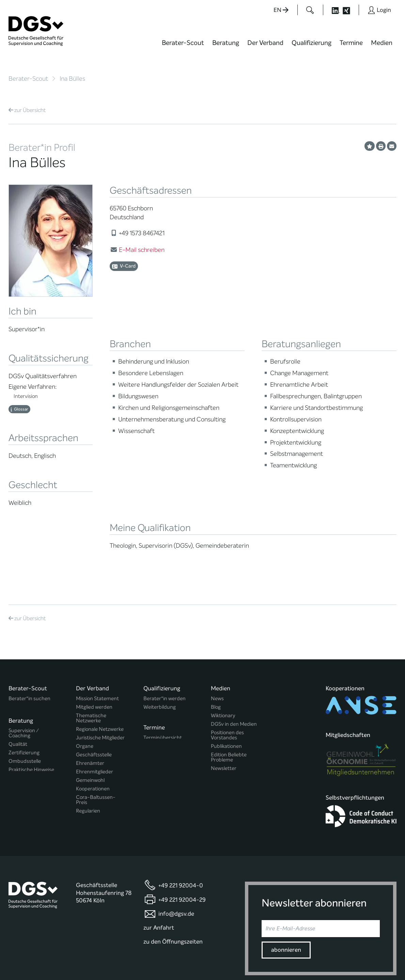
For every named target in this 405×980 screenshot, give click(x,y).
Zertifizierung (24, 679)
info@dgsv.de (176, 847)
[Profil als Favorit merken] (370, 146)
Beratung (226, 43)
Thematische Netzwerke (91, 646)
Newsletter (224, 697)
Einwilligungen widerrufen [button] (375, 960)
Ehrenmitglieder (95, 700)
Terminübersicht (163, 665)
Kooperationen (93, 717)
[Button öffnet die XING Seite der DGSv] (350, 10)
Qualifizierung (311, 43)
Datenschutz (349, 954)
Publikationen (226, 674)
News (217, 627)
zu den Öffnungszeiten (173, 875)
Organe (85, 674)
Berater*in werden (165, 627)
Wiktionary (223, 644)
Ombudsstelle (25, 687)
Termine (351, 43)
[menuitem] (183, 47)
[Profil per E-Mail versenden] (392, 146)
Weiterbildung (160, 635)
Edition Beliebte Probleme (229, 686)
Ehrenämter (90, 692)
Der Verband (265, 43)
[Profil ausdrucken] (381, 146)
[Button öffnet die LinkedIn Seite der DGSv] (332, 10)
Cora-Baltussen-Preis (96, 728)
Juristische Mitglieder (100, 666)
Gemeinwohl (90, 709)
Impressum (383, 954)
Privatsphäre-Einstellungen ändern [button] (254, 960)
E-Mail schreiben (142, 250)
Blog (216, 635)
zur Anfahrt (159, 861)
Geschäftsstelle (94, 683)
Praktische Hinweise (31, 696)
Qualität (18, 670)
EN (281, 10)
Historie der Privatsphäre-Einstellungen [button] (318, 960)
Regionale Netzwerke (100, 657)
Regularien (88, 739)
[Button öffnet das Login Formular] (379, 10)
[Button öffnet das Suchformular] (310, 10)
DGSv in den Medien (234, 652)
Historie (85, 748)
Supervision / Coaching (24, 659)
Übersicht (27, 110)
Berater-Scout (183, 43)
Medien (382, 43)
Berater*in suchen (29, 627)
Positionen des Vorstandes (227, 663)
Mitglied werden (94, 635)
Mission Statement (97, 627)
